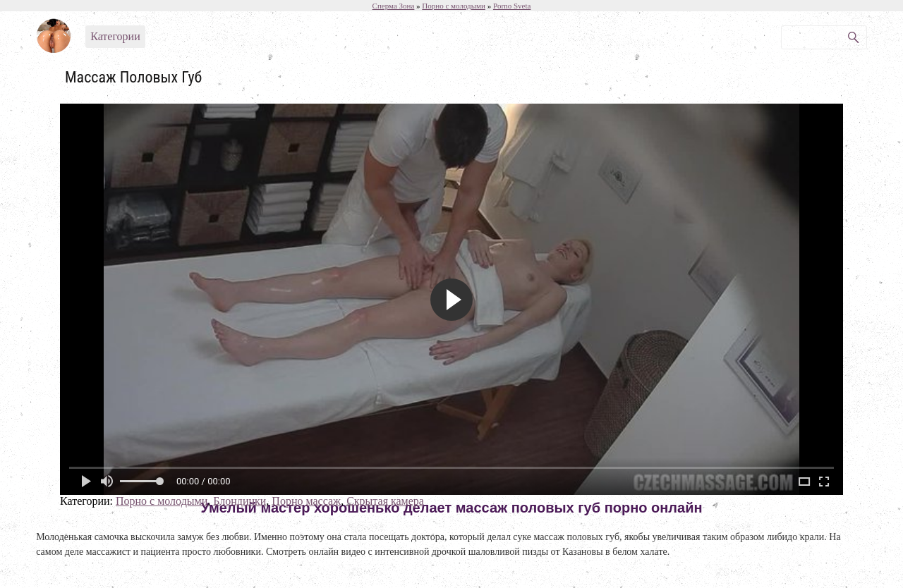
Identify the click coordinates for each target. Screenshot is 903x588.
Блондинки (240, 501)
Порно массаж (306, 501)
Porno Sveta (512, 6)
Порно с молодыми (162, 501)
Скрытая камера (385, 501)
